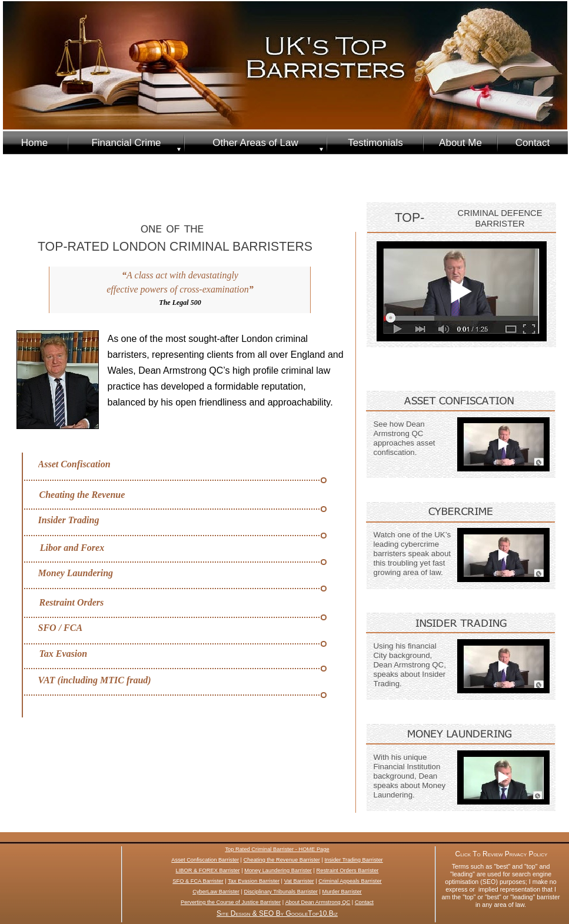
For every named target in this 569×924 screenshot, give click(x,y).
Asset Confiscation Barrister (205, 860)
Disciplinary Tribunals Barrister (281, 892)
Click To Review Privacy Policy (502, 854)
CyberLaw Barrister (216, 892)
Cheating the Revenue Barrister (282, 860)
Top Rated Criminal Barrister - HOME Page (277, 849)
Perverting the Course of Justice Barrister (231, 902)
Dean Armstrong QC (326, 902)
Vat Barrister (299, 881)
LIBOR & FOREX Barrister (208, 870)
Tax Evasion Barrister (254, 881)
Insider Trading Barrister (353, 860)
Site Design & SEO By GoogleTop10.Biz (277, 913)
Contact (364, 902)
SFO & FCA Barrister (198, 881)
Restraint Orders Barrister (348, 870)
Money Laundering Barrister (278, 870)
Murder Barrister (342, 892)
